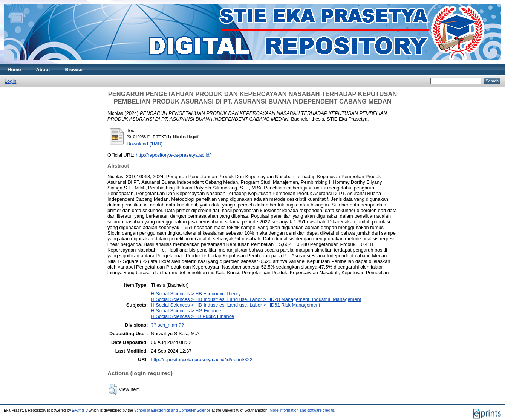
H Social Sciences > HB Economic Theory (196, 294)
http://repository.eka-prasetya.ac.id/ (173, 155)
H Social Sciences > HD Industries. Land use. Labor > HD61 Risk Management (235, 305)
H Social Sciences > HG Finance (186, 311)
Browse (74, 69)
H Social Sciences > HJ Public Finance (192, 316)
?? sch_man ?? (167, 325)
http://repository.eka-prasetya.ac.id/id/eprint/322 (201, 360)
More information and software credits (302, 410)
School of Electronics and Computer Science (172, 410)
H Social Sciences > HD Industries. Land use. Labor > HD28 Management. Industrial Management (256, 299)
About (43, 69)
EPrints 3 (80, 410)
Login (10, 81)
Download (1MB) (145, 144)
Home (14, 69)
